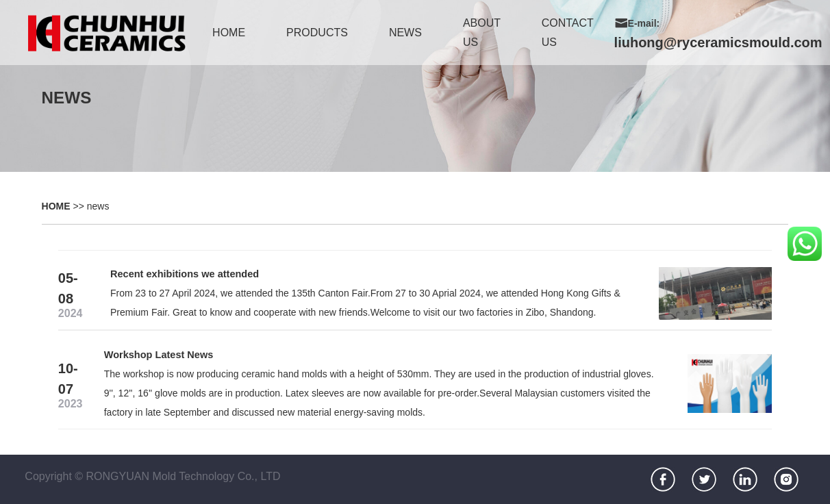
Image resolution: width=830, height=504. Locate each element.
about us (482, 33)
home (229, 33)
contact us (568, 33)
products (317, 33)
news (405, 33)
